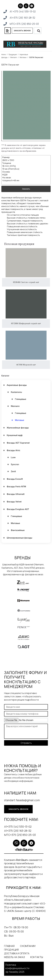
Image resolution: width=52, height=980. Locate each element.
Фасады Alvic (14, 450)
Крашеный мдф (15, 435)
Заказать (26, 184)
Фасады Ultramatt (16, 494)
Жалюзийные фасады (18, 428)
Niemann (14, 57)
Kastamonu (16, 392)
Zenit (13, 471)
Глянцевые (21, 399)
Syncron (15, 464)
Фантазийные (18, 530)
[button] (8, 31)
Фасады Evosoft (15, 479)
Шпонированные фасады (19, 538)
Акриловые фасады (17, 385)
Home (4, 55)
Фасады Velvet (14, 502)
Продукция (13, 55)
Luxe (13, 457)
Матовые (23, 57)
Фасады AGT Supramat (18, 443)
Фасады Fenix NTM (16, 486)
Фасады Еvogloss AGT (18, 509)
